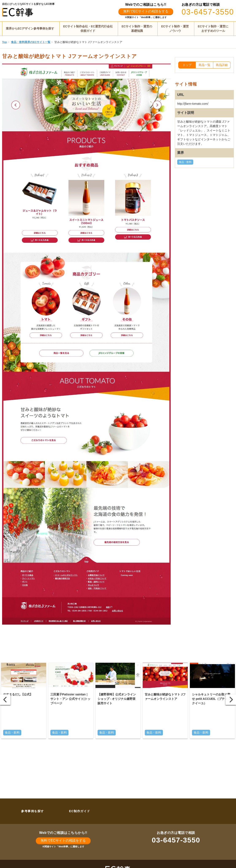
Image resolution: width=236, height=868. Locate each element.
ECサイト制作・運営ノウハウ (175, 29)
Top (5, 42)
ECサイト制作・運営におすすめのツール (213, 29)
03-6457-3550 (208, 12)
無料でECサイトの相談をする (146, 11)
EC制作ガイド (80, 811)
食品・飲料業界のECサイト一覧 (31, 42)
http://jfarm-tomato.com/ (193, 104)
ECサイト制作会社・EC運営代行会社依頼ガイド (88, 29)
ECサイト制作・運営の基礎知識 (137, 29)
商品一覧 (204, 65)
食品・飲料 (185, 162)
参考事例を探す (33, 811)
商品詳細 (222, 65)
